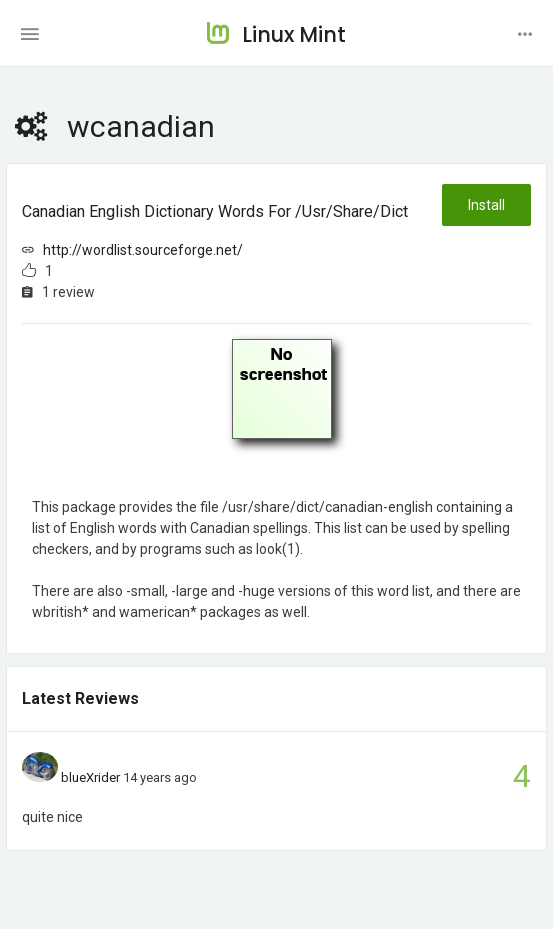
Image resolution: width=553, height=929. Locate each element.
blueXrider (90, 777)
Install (486, 205)
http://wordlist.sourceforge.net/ (143, 250)
